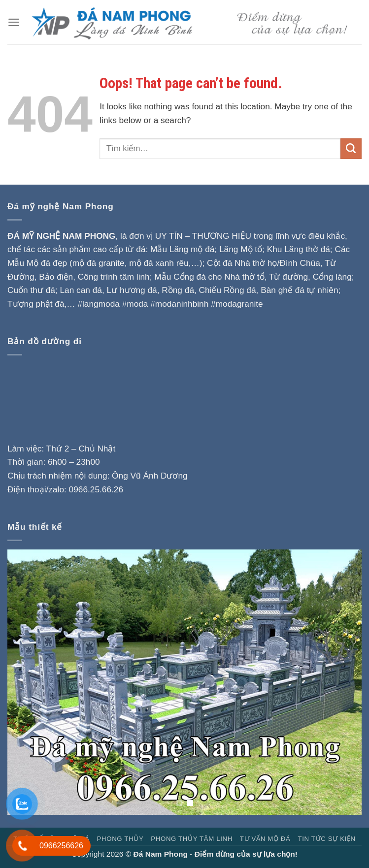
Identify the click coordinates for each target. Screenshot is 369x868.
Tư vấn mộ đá (265, 839)
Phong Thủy (120, 839)
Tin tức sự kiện (326, 839)
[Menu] (14, 22)
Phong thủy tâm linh (192, 839)
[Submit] (351, 149)
